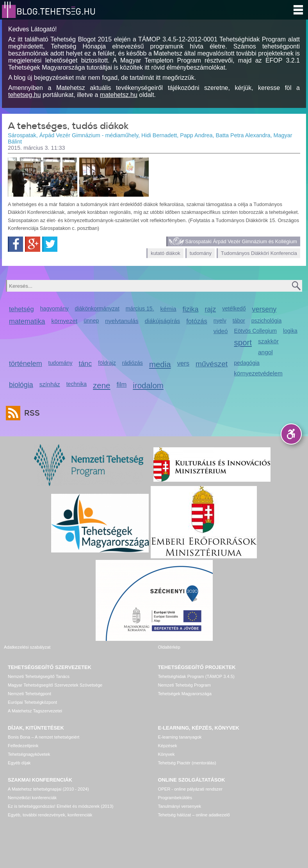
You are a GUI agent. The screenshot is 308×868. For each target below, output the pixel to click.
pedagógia (247, 363)
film (122, 385)
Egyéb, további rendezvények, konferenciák (50, 815)
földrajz (107, 363)
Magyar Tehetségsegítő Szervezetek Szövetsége (55, 685)
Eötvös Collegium (256, 331)
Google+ (33, 244)
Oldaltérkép (169, 647)
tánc (85, 364)
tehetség (21, 309)
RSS (30, 413)
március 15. (140, 308)
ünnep (91, 321)
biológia (21, 385)
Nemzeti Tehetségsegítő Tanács (39, 676)
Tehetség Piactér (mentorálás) (187, 763)
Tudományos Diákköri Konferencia (259, 253)
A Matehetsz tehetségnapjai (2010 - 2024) (48, 789)
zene (101, 385)
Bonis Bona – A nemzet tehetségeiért (44, 737)
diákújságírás (163, 321)
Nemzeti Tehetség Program (184, 685)
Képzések (168, 746)
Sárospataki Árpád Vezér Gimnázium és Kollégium (241, 241)
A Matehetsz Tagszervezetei (35, 711)
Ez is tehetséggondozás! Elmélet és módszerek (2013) (61, 806)
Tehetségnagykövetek (29, 754)
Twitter (50, 244)
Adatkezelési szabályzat (27, 647)
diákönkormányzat (97, 308)
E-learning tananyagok (180, 737)
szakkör (268, 341)
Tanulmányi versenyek (180, 806)
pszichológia (266, 321)
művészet (212, 364)
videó (221, 331)
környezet (65, 321)
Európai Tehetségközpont (32, 702)
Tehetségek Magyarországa (185, 694)
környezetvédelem (258, 373)
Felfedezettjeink (23, 746)
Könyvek (166, 754)
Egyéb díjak (19, 763)
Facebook (15, 244)
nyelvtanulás (122, 321)
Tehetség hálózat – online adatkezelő (194, 815)
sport (243, 342)
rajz (210, 309)
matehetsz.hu (119, 95)
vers (183, 363)
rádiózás (133, 363)
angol (265, 352)
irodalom (148, 385)
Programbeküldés (175, 798)
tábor (239, 321)
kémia (168, 309)
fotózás (197, 321)
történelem (26, 364)
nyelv (220, 321)
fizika (191, 309)
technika (77, 384)
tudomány (201, 253)
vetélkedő (234, 308)
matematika (27, 321)
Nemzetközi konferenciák (32, 798)
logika (290, 331)
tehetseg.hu (25, 95)
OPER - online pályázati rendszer (190, 789)
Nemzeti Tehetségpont (29, 694)
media (160, 364)
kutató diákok (165, 253)
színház (50, 384)
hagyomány (54, 308)
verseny (264, 309)
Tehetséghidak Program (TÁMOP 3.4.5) (196, 676)
